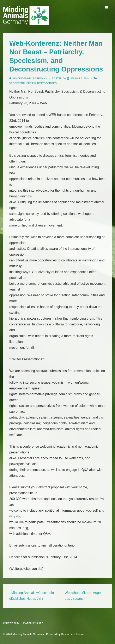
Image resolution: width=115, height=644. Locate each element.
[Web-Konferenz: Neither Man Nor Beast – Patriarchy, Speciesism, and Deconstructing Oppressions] (80, 79)
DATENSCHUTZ (33, 623)
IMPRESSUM (11, 623)
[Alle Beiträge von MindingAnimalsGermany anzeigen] (29, 79)
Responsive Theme (73, 634)
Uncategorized (46, 83)
